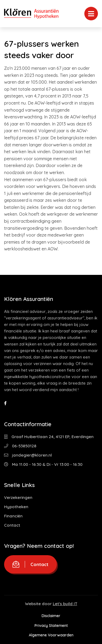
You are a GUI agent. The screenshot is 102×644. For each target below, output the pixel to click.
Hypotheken (16, 507)
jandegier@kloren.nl (28, 455)
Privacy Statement (51, 626)
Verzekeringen (18, 497)
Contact (12, 525)
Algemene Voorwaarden (51, 635)
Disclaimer (51, 616)
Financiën (13, 516)
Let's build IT (65, 604)
